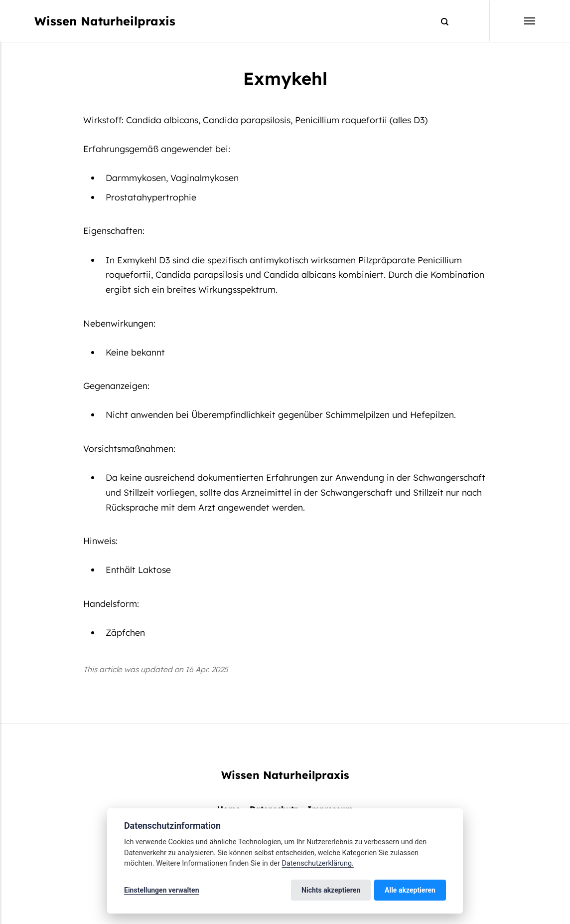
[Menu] (513, 21)
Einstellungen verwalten (162, 890)
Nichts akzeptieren (331, 890)
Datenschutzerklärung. (317, 863)
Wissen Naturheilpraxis (105, 21)
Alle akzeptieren (410, 890)
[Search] (440, 21)
